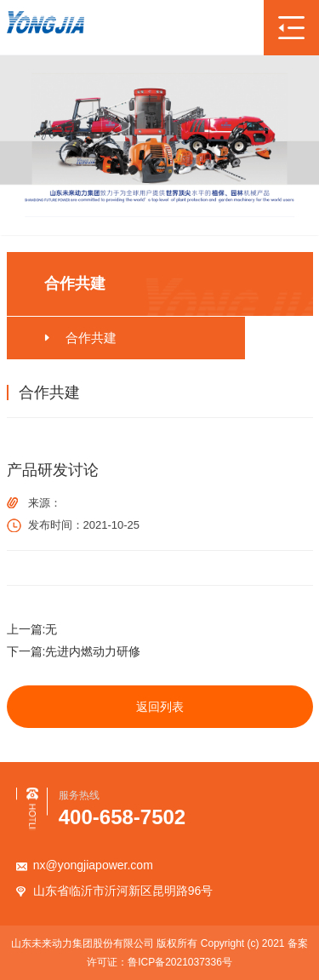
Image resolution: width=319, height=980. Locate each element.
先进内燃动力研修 (93, 651)
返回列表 (160, 707)
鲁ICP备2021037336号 (180, 962)
